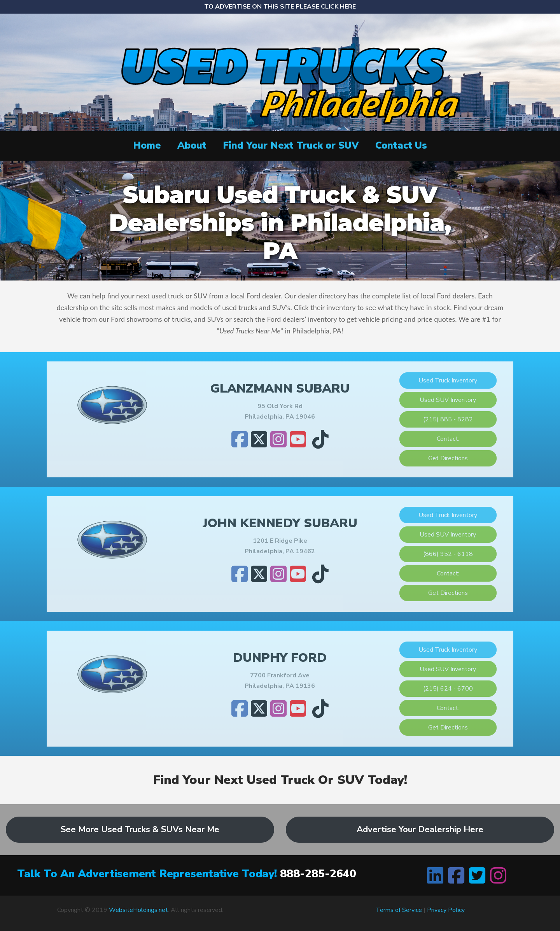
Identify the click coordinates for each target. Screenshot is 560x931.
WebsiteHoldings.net (138, 910)
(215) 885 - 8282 (448, 419)
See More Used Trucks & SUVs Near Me (140, 829)
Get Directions (448, 458)
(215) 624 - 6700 (448, 689)
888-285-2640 (318, 874)
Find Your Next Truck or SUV (291, 146)
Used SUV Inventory (448, 400)
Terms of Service (399, 910)
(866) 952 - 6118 (448, 554)
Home (147, 146)
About (192, 146)
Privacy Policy (446, 910)
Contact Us (401, 146)
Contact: (448, 439)
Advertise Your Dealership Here (420, 829)
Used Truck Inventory (448, 380)
